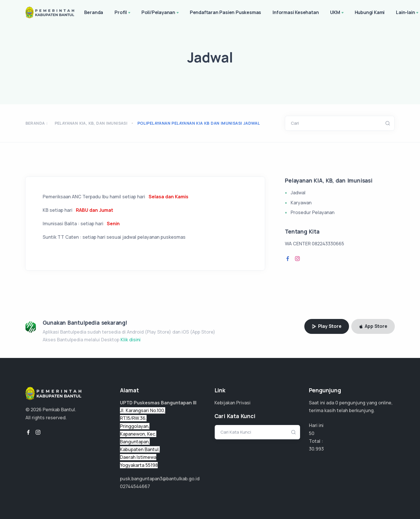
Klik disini (131, 340)
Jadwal (298, 193)
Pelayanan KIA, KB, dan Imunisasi (91, 123)
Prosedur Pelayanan (312, 212)
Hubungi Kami (370, 12)
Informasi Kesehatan (296, 12)
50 (312, 433)
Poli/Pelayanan (161, 13)
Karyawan (301, 203)
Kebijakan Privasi (232, 403)
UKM (337, 13)
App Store (373, 326)
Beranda (94, 12)
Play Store (327, 326)
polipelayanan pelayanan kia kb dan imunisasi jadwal (199, 123)
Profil (123, 13)
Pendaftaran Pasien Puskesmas (225, 12)
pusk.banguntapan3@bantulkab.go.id (160, 479)
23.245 (316, 449)
